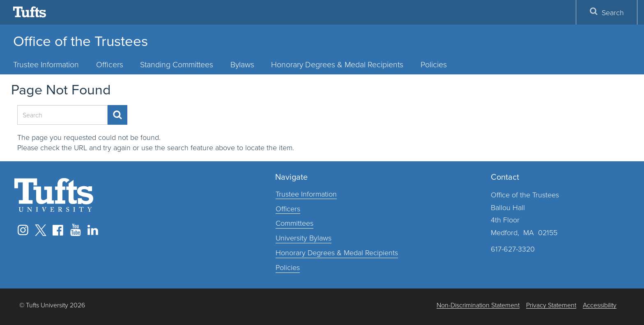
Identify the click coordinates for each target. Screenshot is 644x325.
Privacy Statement (551, 305)
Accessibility (600, 305)
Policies (434, 64)
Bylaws (242, 64)
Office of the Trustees (80, 41)
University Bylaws (304, 238)
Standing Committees (177, 64)
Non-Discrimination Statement (478, 305)
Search (607, 12)
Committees (294, 223)
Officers (110, 64)
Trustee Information (46, 64)
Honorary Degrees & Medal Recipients (337, 64)
